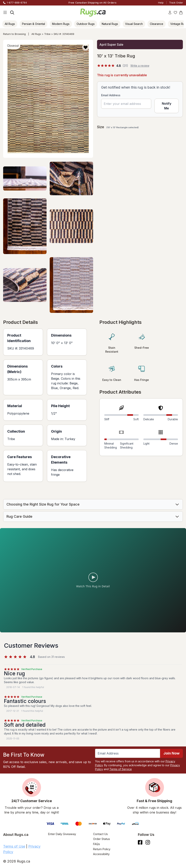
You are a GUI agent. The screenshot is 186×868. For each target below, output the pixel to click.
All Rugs (10, 24)
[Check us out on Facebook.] (140, 842)
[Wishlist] (175, 13)
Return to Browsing (14, 34)
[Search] (12, 13)
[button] (86, 47)
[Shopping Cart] (181, 13)
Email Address (111, 95)
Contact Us (100, 834)
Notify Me (167, 106)
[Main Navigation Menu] (5, 13)
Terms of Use (14, 846)
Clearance (157, 24)
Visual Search (134, 24)
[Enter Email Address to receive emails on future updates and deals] (128, 753)
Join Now (171, 753)
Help (161, 3)
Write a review (140, 66)
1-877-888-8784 (17, 3)
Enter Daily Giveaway (62, 834)
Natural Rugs (110, 24)
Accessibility (101, 854)
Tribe (47, 34)
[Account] (170, 13)
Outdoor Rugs (86, 24)
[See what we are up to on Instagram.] (148, 842)
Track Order (176, 3)
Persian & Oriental (33, 24)
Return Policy (102, 849)
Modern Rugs (61, 24)
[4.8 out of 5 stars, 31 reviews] (113, 66)
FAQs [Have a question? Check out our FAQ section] (97, 844)
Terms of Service (121, 769)
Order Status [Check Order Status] (102, 839)
